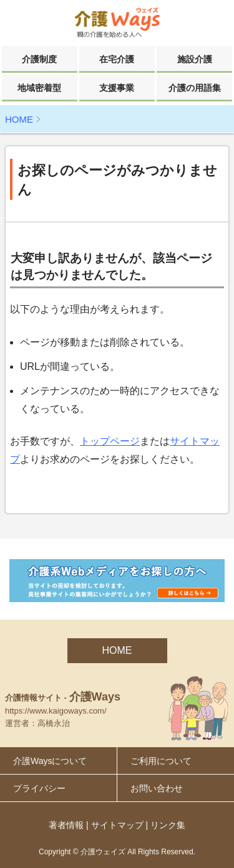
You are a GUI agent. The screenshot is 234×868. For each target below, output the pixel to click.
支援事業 (117, 88)
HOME (19, 119)
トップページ (110, 441)
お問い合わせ (157, 788)
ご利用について (161, 761)
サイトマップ (117, 825)
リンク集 (168, 825)
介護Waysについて (50, 761)
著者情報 (66, 825)
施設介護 (195, 59)
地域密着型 (39, 88)
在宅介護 (117, 59)
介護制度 (39, 59)
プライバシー (39, 788)
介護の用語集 (195, 88)
